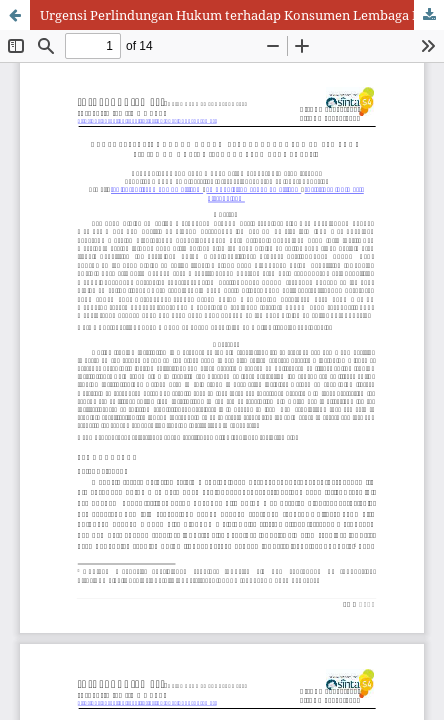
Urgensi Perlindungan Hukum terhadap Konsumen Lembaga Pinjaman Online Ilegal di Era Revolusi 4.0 (242, 15)
